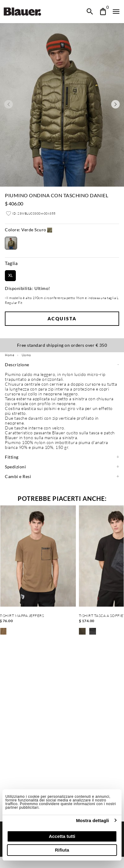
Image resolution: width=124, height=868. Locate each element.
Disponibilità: (19, 288)
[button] (28, 231)
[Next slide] (115, 104)
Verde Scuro (26, 230)
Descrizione (17, 365)
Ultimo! (42, 288)
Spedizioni (15, 467)
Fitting (12, 457)
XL (11, 275)
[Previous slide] (9, 104)
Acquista (62, 319)
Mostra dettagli (92, 820)
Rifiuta (62, 850)
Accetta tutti (62, 836)
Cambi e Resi (18, 477)
